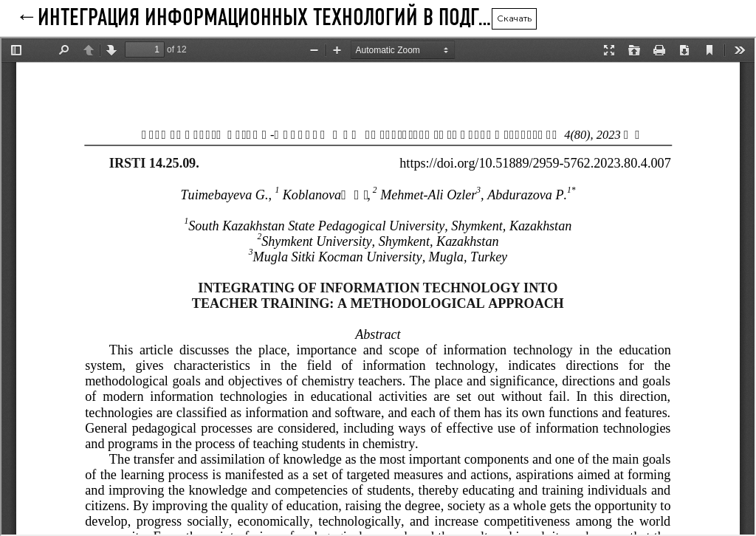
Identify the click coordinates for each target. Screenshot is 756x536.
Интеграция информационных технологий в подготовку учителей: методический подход (264, 18)
